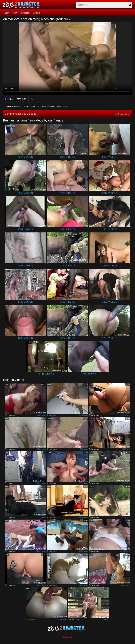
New (15, 13)
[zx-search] (104, 5)
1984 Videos (110, 266)
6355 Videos (25, 193)
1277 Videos (67, 338)
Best (7, 13)
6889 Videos (67, 157)
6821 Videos (110, 157)
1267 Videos (110, 338)
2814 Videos (110, 193)
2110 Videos (67, 266)
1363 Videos (110, 302)
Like (9, 99)
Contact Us (68, 637)
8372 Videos (25, 157)
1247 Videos (46, 374)
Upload (36, 13)
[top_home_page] (22, 5)
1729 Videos (25, 302)
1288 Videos (25, 338)
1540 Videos (67, 302)
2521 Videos (67, 229)
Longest (25, 13)
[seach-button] (130, 5)
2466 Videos (25, 266)
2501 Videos (110, 229)
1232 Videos (89, 374)
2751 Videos (25, 229)
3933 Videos (67, 193)
